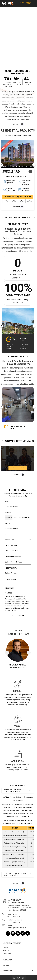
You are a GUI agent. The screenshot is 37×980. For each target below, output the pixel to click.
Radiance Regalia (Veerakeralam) (15, 839)
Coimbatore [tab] (17, 135)
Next (34, 165)
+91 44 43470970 (14, 917)
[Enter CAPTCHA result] (18, 584)
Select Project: (11, 568)
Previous (2, 165)
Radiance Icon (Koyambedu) (15, 858)
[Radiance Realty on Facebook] (8, 933)
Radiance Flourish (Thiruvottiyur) (15, 843)
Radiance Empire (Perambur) (15, 866)
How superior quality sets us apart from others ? (15, 875)
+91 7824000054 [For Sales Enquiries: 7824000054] (14, 922)
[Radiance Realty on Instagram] (13, 933)
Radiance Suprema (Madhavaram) (15, 847)
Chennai (6, 947)
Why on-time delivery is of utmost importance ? (14, 791)
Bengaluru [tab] (27, 135)
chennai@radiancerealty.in (17, 928)
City (6, 535)
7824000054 (26, 3)
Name (7, 501)
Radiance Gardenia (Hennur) (15, 832)
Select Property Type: (13, 557)
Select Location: (11, 546)
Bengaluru (6, 951)
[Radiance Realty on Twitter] (23, 933)
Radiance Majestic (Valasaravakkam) (15, 836)
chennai (6, 965)
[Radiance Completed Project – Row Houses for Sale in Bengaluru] (18, 321)
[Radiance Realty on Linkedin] (28, 933)
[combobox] (9, 517)
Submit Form (18, 615)
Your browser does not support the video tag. (18, 36)
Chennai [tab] (8, 135)
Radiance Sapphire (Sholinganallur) (15, 854)
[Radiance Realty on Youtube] (18, 933)
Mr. (10, 665)
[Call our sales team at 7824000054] (30, 172)
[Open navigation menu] (34, 3)
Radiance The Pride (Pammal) (15, 851)
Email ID (7, 524)
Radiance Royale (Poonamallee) (15, 862)
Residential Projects (12, 943)
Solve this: (11, 579)
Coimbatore (7, 954)
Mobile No (8, 512)
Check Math (9, 588)
